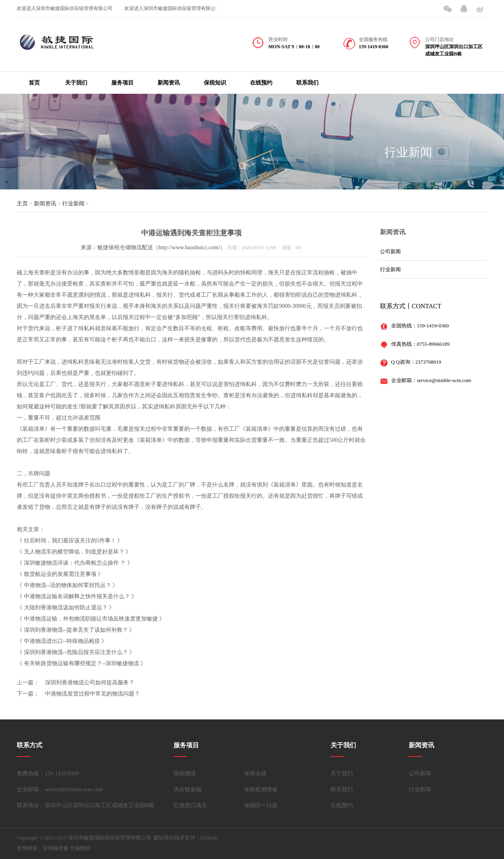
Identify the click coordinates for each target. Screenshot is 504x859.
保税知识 (215, 83)
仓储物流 (80, 848)
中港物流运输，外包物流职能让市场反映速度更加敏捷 (91, 619)
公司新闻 (390, 251)
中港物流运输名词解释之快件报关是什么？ (77, 596)
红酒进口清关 (190, 805)
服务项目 (122, 83)
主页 (22, 204)
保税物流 (185, 773)
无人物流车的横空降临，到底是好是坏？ (74, 552)
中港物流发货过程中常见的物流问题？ (93, 694)
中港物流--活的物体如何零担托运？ (68, 585)
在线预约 (261, 83)
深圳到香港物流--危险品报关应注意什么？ (76, 652)
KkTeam (209, 838)
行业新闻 (408, 152)
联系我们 (307, 83)
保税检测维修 (261, 789)
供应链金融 (187, 789)
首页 (34, 83)
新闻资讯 (169, 83)
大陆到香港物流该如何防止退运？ (66, 608)
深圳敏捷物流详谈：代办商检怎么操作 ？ (75, 563)
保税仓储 (255, 773)
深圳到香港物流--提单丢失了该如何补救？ (76, 630)
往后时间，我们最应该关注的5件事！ (70, 541)
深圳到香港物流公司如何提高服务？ (90, 683)
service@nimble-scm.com (444, 380)
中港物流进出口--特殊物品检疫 (62, 641)
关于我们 (76, 83)
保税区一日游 (261, 805)
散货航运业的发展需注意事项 (60, 574)
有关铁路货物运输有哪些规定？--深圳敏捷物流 (82, 663)
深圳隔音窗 (56, 848)
